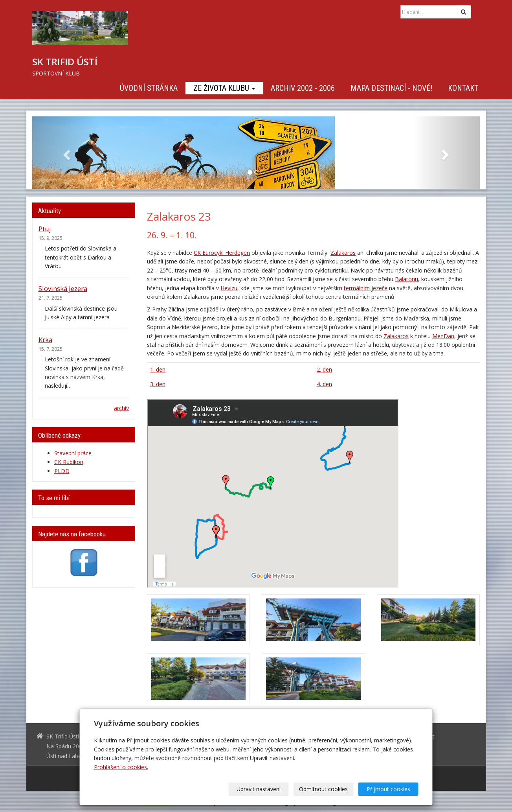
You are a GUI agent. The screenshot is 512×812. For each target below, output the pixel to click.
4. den (324, 384)
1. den (158, 369)
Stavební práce (73, 453)
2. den (324, 369)
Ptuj (45, 229)
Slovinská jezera (63, 288)
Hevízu (229, 288)
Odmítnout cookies (323, 789)
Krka (45, 340)
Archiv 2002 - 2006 (303, 88)
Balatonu (406, 279)
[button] (66, 153)
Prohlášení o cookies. (121, 767)
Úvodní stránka (149, 88)
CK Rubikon (69, 462)
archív (121, 408)
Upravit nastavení (259, 789)
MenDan (443, 336)
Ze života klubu (224, 88)
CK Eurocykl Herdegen (222, 253)
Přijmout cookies (388, 789)
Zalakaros (343, 253)
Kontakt (463, 88)
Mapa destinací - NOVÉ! (391, 88)
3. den (158, 384)
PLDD (62, 471)
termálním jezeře (366, 288)
